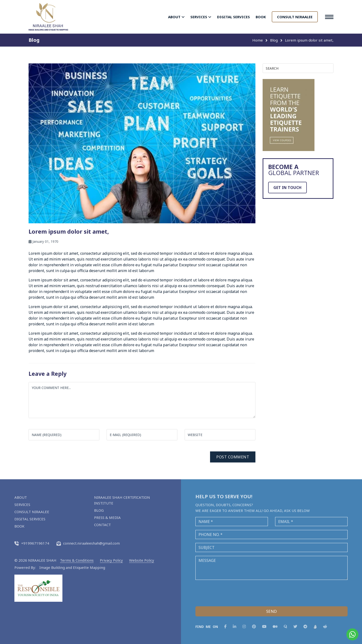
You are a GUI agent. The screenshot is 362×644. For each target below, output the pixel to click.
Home (258, 40)
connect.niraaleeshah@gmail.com (88, 543)
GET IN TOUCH (287, 188)
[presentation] (232, 593)
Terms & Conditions (77, 560)
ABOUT (176, 17)
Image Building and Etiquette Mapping (72, 567)
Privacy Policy (111, 560)
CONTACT (103, 525)
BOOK (261, 17)
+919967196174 (32, 543)
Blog (274, 40)
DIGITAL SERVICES (233, 17)
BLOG (99, 510)
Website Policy (142, 560)
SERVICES (201, 17)
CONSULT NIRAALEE (295, 17)
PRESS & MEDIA (107, 517)
